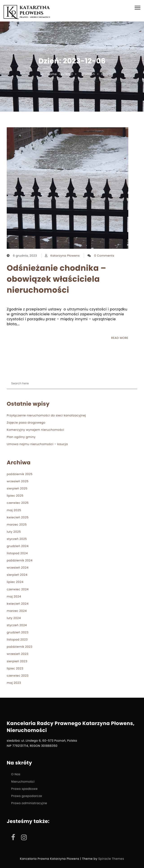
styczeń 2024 (17, 625)
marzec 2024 (17, 611)
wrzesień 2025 (18, 481)
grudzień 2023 (18, 632)
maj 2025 (14, 510)
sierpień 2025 (17, 488)
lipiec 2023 (15, 668)
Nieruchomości (23, 782)
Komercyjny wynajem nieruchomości (35, 430)
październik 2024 (20, 560)
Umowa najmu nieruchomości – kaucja (37, 444)
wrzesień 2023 (18, 654)
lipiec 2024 (15, 582)
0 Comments (104, 256)
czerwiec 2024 (18, 589)
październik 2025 (20, 474)
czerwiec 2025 (18, 503)
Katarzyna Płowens (65, 256)
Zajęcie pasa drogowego (26, 423)
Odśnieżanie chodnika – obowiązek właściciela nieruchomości (56, 279)
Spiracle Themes (111, 859)
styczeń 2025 (17, 539)
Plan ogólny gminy (21, 437)
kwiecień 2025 (18, 517)
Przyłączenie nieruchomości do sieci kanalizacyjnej (46, 415)
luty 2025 (14, 532)
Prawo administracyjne (29, 803)
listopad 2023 (17, 640)
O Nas (16, 774)
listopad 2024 (17, 553)
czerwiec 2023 (18, 676)
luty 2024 (14, 618)
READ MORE (120, 338)
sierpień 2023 (17, 661)
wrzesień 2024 (18, 568)
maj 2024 (14, 596)
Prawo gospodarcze (27, 796)
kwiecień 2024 (18, 604)
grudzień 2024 (18, 546)
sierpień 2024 (17, 575)
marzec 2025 (17, 525)
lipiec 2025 (15, 496)
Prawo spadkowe (24, 789)
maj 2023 (14, 683)
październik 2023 (20, 647)
